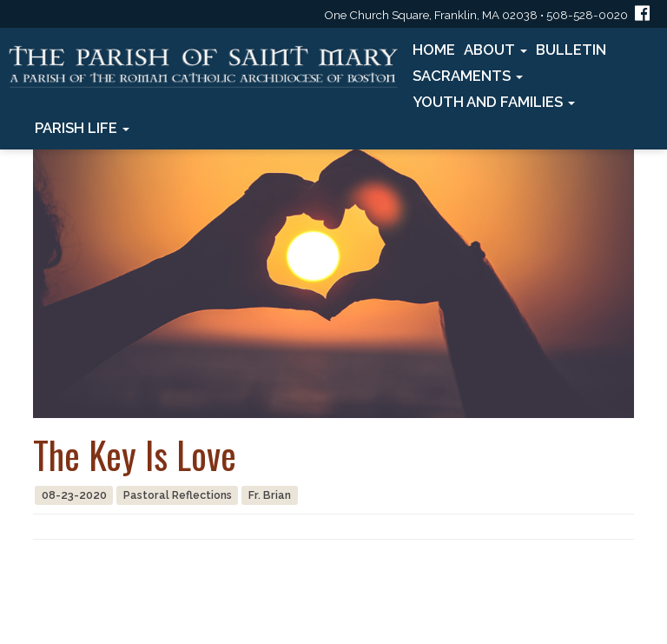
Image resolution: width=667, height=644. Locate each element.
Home (434, 50)
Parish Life (82, 128)
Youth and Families (494, 102)
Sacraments (468, 76)
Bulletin (571, 50)
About (495, 50)
